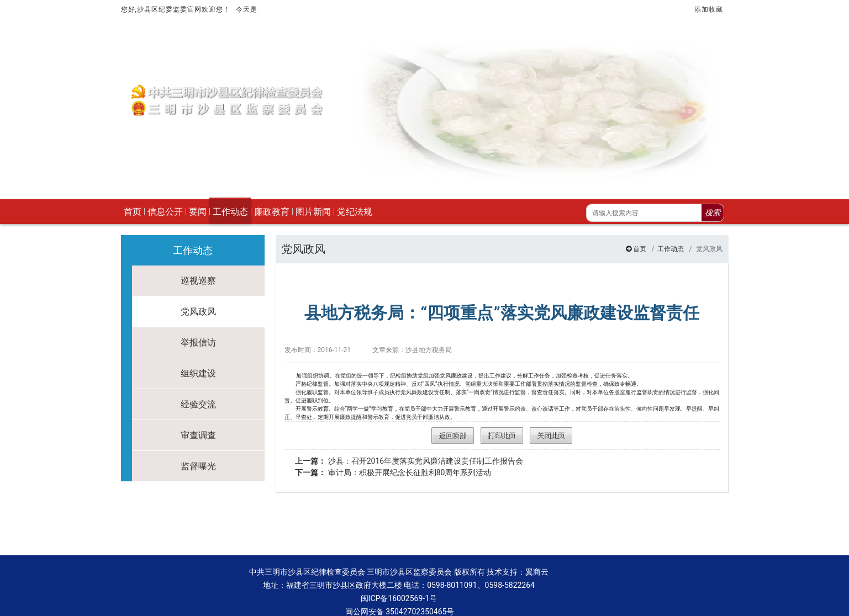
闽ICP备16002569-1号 (399, 573)
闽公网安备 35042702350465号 (399, 586)
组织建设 (198, 348)
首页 (640, 224)
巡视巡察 (198, 255)
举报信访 (198, 317)
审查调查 (198, 410)
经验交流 (198, 379)
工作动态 (671, 224)
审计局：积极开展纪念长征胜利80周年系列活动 (393, 447)
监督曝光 (198, 441)
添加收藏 (709, 9)
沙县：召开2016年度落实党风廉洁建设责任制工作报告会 (409, 436)
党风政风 (198, 286)
